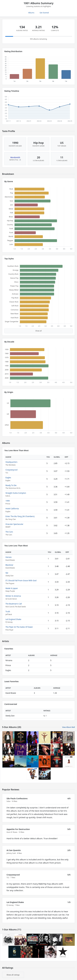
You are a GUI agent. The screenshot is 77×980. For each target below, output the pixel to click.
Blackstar (9, 565)
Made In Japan (12, 588)
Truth (8, 611)
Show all (38, 331)
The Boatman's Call (14, 604)
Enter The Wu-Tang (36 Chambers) (20, 516)
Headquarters (11, 462)
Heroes (9, 557)
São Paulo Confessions (17, 798)
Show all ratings (13, 975)
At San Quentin (14, 850)
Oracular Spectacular (14, 524)
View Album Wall (68, 727)
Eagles (8, 478)
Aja (7, 573)
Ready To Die (11, 485)
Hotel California (12, 509)
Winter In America (13, 596)
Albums (31, 13)
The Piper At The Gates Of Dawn (19, 627)
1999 (8, 501)
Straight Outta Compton (16, 493)
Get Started (44, 13)
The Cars (9, 532)
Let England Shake (13, 619)
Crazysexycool (11, 470)
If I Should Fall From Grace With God (21, 580)
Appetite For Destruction (18, 829)
